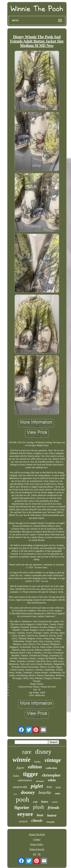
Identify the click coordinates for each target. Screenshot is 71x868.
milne (58, 794)
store (15, 794)
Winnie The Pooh (37, 834)
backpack (23, 821)
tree (49, 787)
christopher (51, 775)
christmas (40, 781)
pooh (23, 800)
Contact (37, 839)
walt (35, 802)
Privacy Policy (37, 844)
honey (37, 762)
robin (52, 780)
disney (43, 752)
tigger (30, 774)
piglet (37, 786)
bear (40, 815)
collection (51, 768)
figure (20, 768)
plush (39, 807)
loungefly (51, 822)
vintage (53, 760)
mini (58, 787)
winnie (22, 760)
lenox (45, 802)
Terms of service (37, 849)
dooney (28, 792)
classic (37, 820)
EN (35, 854)
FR (39, 854)
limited (52, 815)
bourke (45, 792)
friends (53, 808)
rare (27, 752)
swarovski (20, 787)
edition (35, 767)
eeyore (25, 814)
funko (16, 776)
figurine (22, 807)
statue (55, 802)
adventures (25, 780)
